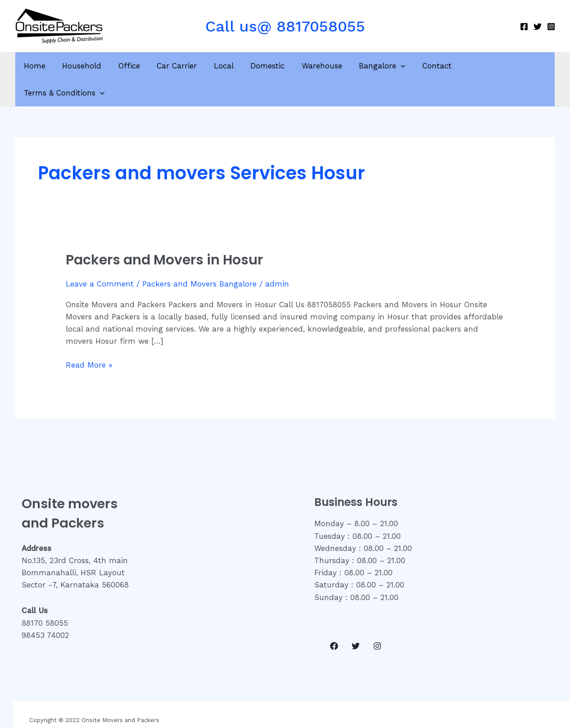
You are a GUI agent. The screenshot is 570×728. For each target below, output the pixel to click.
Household (86, 66)
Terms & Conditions (500, 66)
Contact (430, 66)
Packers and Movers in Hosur (164, 233)
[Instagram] (551, 27)
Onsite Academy (448, 707)
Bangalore (377, 66)
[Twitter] (538, 27)
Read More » (89, 337)
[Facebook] (524, 27)
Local (223, 66)
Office (131, 66)
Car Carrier (178, 66)
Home (40, 66)
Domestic (265, 66)
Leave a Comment (100, 257)
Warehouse (318, 66)
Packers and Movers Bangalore (199, 257)
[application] (395, 66)
